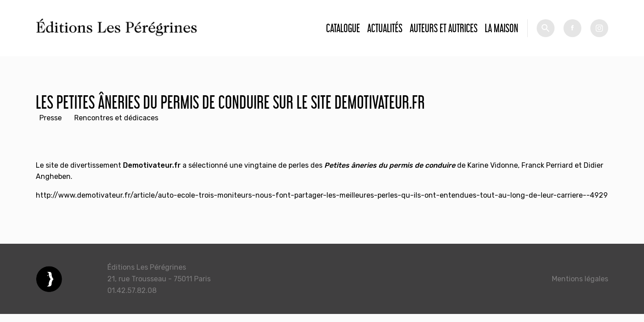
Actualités (385, 28)
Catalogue (343, 28)
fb (572, 28)
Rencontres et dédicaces (116, 118)
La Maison (502, 28)
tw (599, 28)
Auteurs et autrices (444, 28)
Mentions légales (580, 279)
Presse (51, 118)
